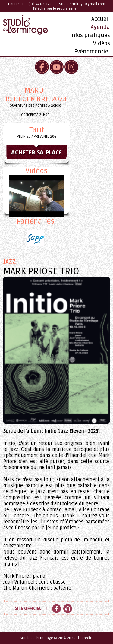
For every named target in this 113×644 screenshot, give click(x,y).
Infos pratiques (90, 35)
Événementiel (92, 52)
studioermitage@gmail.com (82, 4)
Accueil (101, 19)
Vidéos (102, 43)
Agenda (100, 27)
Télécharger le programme (55, 9)
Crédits (88, 638)
